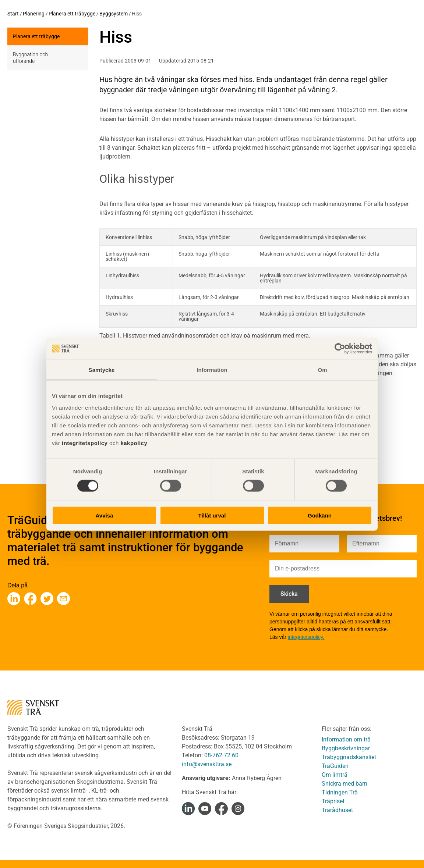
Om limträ (335, 775)
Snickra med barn (344, 784)
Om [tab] (322, 370)
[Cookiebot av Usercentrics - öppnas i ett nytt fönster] (340, 349)
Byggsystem (114, 14)
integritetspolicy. (306, 637)
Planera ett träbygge (72, 14)
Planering (34, 14)
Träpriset (333, 801)
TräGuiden (335, 766)
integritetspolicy (84, 443)
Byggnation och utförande (30, 58)
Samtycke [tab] (102, 370)
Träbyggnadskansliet (349, 757)
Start (13, 14)
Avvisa (105, 515)
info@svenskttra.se (207, 764)
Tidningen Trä (340, 792)
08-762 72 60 (221, 755)
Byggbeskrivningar (346, 748)
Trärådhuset (337, 810)
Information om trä (346, 739)
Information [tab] (212, 370)
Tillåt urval (212, 515)
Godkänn (320, 515)
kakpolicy (134, 443)
